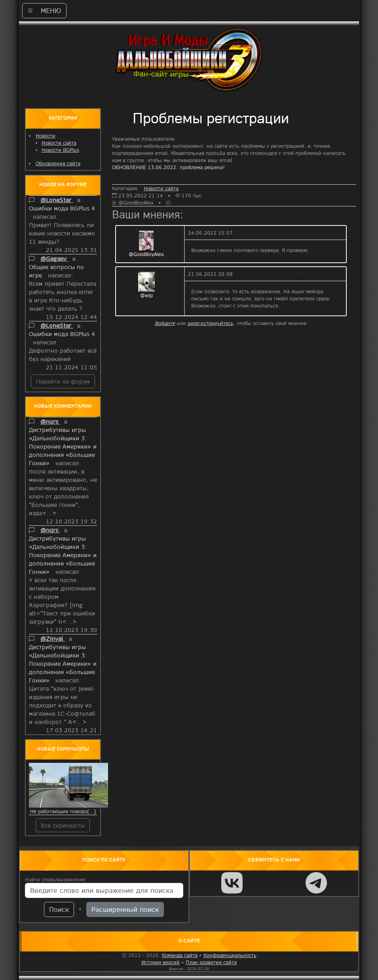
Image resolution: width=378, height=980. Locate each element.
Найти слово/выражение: (56, 879)
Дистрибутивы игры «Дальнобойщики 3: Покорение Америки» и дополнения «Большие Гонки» (63, 446)
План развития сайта (211, 962)
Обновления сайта (58, 163)
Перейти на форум (63, 381)
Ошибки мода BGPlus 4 (62, 208)
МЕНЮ (44, 11)
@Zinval (53, 638)
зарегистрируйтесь (210, 323)
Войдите (165, 323)
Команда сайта (180, 955)
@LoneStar (57, 200)
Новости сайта (59, 143)
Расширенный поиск (125, 909)
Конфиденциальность (230, 955)
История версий (161, 962)
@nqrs (50, 421)
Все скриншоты (63, 825)
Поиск (59, 909)
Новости (46, 136)
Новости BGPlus (60, 150)
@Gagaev (54, 258)
